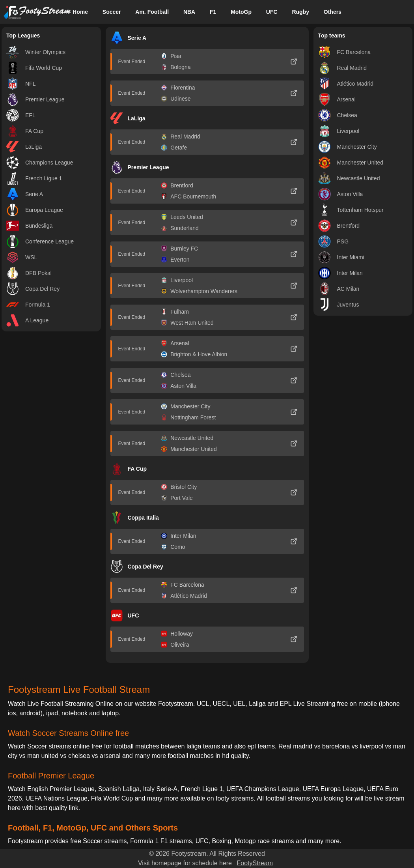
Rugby (300, 12)
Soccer (112, 12)
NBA (189, 12)
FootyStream (255, 863)
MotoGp (241, 12)
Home (80, 12)
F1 (213, 12)
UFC (272, 12)
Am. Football (152, 12)
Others (333, 12)
